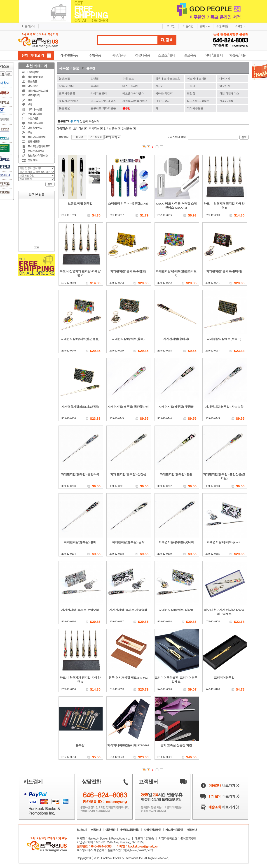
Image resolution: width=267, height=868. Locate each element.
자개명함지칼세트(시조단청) (80, 407)
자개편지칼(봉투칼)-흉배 (80, 542)
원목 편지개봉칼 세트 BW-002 (128, 678)
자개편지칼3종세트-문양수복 (80, 610)
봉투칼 (91, 68)
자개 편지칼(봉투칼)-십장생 (128, 474)
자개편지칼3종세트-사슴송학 (128, 610)
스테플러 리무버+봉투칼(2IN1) (128, 204)
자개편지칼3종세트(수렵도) (128, 271)
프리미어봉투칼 (224, 678)
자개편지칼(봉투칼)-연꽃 (176, 474)
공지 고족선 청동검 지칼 (176, 745)
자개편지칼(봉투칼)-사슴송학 (224, 407)
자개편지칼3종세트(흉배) (128, 339)
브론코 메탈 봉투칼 (80, 204)
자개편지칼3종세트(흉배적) (224, 271)
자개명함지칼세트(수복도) (224, 339)
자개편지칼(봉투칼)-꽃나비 (176, 542)
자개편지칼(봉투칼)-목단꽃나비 (128, 407)
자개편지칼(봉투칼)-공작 (128, 542)
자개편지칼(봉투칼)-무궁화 (176, 407)
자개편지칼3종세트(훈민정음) (80, 339)
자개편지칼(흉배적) (176, 339)
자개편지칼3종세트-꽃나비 (224, 542)
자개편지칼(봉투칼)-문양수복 (80, 474)
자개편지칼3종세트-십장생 (176, 610)
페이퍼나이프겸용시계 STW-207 (128, 745)
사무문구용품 (69, 68)
